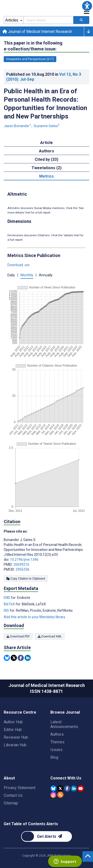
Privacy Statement (20, 788)
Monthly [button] (27, 275)
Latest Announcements (64, 724)
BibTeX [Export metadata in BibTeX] (10, 604)
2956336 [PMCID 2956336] (23, 569)
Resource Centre (20, 712)
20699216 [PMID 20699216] (21, 564)
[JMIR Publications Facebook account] (67, 788)
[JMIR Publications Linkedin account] (74, 788)
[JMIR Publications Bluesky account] (53, 788)
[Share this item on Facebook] (21, 658)
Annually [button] (46, 275)
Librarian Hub (15, 745)
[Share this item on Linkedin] (28, 658)
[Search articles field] (48, 20)
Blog (54, 757)
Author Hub (13, 722)
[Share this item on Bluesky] (7, 658)
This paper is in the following (33, 46)
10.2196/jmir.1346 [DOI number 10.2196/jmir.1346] (24, 560)
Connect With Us (66, 778)
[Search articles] (81, 20)
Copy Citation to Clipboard (26, 579)
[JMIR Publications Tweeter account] (60, 788)
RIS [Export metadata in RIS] (7, 610)
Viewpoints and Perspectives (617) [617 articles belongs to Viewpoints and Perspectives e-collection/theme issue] (30, 59)
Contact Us (13, 795)
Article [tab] (46, 143)
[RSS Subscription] (60, 795)
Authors (57, 734)
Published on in (44, 77)
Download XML (50, 636)
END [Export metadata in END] (7, 598)
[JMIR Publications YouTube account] (81, 788)
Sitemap (11, 803)
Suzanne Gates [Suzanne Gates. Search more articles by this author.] (47, 126)
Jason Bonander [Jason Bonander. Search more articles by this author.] (18, 126)
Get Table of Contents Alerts (31, 824)
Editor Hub (13, 730)
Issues (56, 750)
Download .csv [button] (19, 265)
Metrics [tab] (46, 176)
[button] (87, 6)
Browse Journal (65, 712)
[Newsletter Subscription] (46, 836)
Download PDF (18, 636)
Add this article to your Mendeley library (34, 617)
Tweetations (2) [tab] (46, 168)
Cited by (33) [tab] (46, 159)
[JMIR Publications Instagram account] (53, 795)
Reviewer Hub (16, 737)
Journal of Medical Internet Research (37, 32)
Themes (57, 742)
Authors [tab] (46, 151)
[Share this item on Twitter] (14, 658)
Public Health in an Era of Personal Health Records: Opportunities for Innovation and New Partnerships (45, 104)
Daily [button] (11, 275)
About (9, 778)
